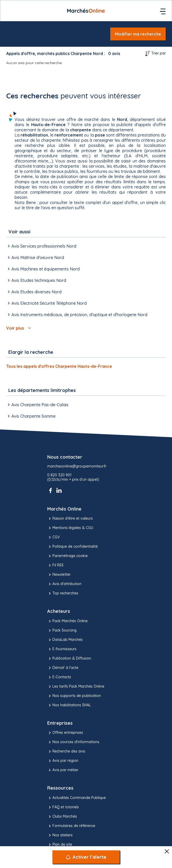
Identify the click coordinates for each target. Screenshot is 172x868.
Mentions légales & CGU (70, 528)
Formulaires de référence (71, 826)
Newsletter (59, 575)
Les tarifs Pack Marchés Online (76, 687)
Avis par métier (63, 770)
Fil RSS (55, 565)
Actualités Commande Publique (77, 798)
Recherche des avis (66, 751)
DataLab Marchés (65, 640)
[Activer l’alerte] (86, 857)
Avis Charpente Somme (31, 416)
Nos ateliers (60, 835)
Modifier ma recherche (138, 34)
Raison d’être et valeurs (70, 519)
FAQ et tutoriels (63, 807)
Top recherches (63, 593)
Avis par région (63, 761)
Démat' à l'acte (63, 668)
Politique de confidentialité (73, 547)
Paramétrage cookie (67, 556)
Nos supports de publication (74, 696)
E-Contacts (59, 677)
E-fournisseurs (62, 649)
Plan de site (60, 845)
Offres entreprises (65, 733)
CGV (53, 537)
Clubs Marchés (62, 817)
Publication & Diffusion (69, 659)
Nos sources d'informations (73, 742)
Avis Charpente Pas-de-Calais (37, 405)
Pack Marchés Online (67, 621)
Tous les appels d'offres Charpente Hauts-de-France (59, 366)
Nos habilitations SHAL (69, 705)
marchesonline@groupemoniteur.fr (77, 466)
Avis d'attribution (64, 584)
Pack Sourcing (62, 630)
